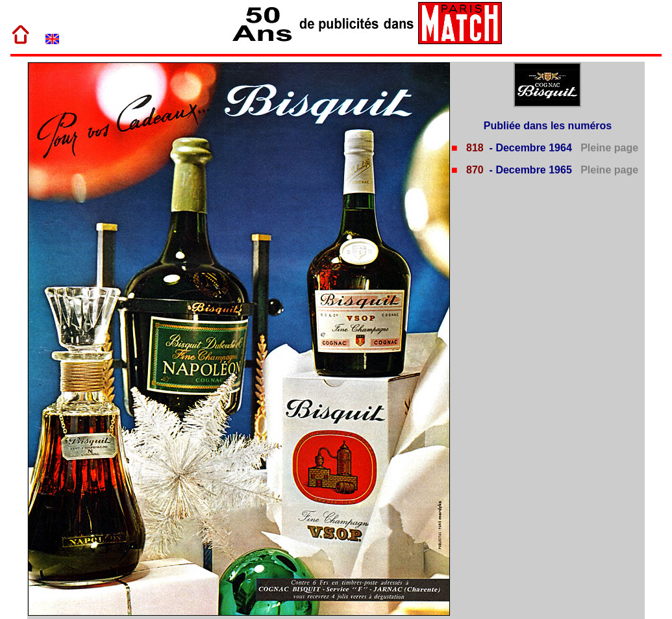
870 (474, 170)
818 (474, 148)
